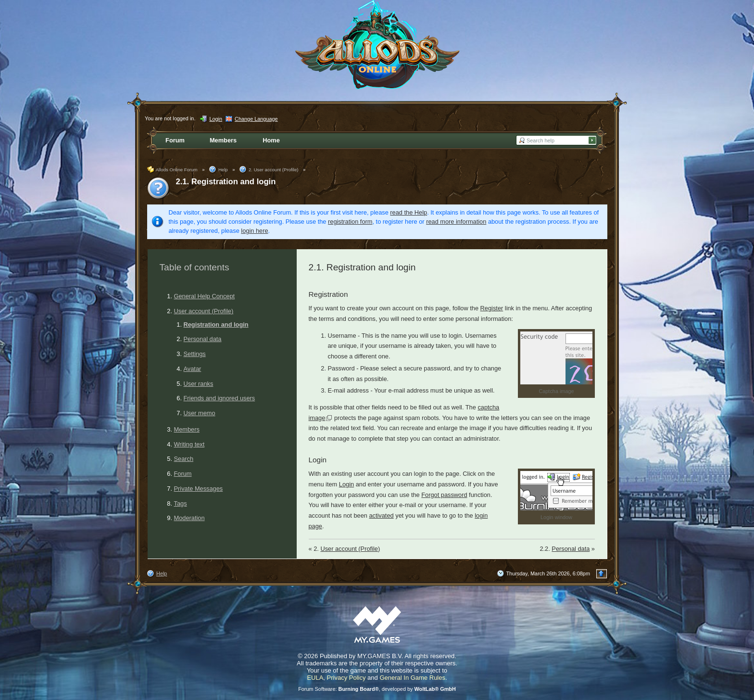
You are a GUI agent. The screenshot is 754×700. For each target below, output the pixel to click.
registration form (350, 222)
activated (381, 515)
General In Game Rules (412, 678)
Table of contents (195, 267)
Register (492, 308)
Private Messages (199, 489)
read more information (456, 222)
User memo (200, 413)
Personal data (203, 339)
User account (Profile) (204, 311)
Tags (181, 503)
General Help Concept (205, 296)
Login (346, 484)
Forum (183, 474)
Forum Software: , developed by (377, 689)
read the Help (408, 212)
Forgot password (444, 495)
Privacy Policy (346, 678)
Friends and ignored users (220, 398)
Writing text (189, 444)
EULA (315, 678)
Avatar (193, 369)
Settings (195, 354)
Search (184, 459)
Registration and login (216, 325)
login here (254, 231)
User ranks (199, 384)
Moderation (189, 518)
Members (187, 429)
